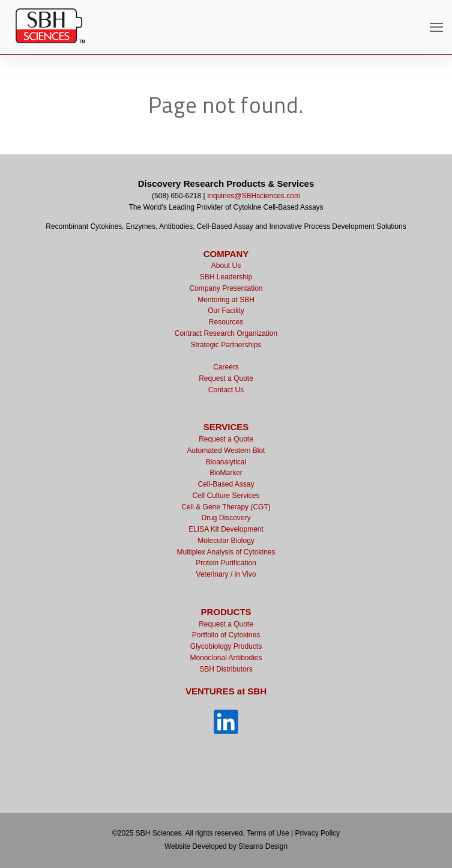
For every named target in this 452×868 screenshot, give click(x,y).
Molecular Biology (226, 541)
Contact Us (226, 390)
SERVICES (226, 427)
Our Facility (226, 311)
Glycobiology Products (226, 646)
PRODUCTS (226, 612)
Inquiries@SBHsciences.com (254, 196)
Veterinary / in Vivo (226, 574)
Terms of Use (268, 833)
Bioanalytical (226, 462)
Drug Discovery (226, 518)
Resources (226, 322)
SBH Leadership (226, 277)
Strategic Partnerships (226, 345)
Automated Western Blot (226, 451)
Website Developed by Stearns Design (226, 846)
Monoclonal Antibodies (226, 658)
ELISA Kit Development (226, 529)
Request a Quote (226, 378)
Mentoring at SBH (226, 300)
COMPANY (226, 254)
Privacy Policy (317, 833)
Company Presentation (226, 288)
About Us (226, 266)
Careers (226, 367)
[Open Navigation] (436, 27)
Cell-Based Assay (226, 484)
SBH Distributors (226, 669)
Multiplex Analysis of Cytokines (226, 552)
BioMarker (226, 473)
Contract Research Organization (226, 333)
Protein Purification (226, 563)
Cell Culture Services (226, 496)
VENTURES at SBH (226, 691)
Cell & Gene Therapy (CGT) (226, 507)
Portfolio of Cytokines (226, 635)
